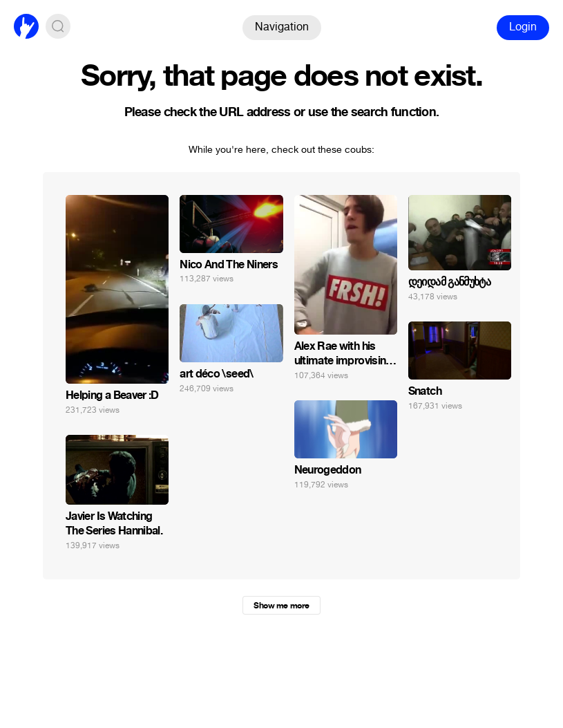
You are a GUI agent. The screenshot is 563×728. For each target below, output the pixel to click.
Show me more (281, 606)
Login (523, 27)
